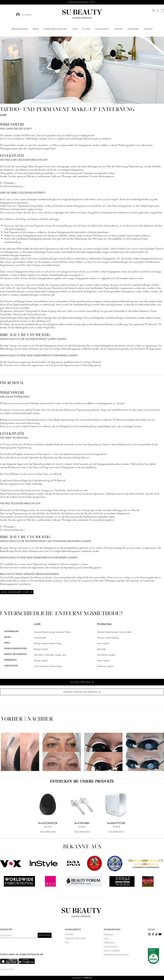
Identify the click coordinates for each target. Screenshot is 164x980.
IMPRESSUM (109, 943)
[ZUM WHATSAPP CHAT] (17, 592)
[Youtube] (160, 934)
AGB (106, 939)
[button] (162, 10)
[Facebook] (153, 934)
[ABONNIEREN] (45, 935)
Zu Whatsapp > (8, 183)
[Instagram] (149, 934)
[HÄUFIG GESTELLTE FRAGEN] (82, 692)
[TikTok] (156, 934)
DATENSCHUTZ (111, 947)
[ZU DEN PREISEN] (82, 682)
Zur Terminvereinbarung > (12, 186)
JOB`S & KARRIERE (112, 951)
